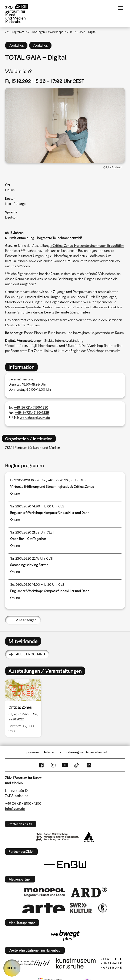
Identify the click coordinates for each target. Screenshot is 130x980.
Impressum (31, 752)
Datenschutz (52, 752)
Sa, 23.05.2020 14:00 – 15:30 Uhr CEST (38, 506)
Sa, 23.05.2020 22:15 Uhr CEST (32, 558)
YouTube (65, 765)
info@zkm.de (15, 809)
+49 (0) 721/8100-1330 (31, 407)
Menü (121, 8)
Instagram (53, 765)
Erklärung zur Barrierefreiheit (86, 752)
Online (10, 190)
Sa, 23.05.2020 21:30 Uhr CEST (32, 532)
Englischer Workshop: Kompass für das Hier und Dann (50, 513)
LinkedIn (89, 765)
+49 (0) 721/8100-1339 (32, 412)
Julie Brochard (31, 654)
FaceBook (41, 765)
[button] (65, 125)
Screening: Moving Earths (29, 565)
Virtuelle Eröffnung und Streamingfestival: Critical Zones (52, 486)
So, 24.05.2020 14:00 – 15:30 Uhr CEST (38, 584)
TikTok (77, 765)
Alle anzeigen (26, 620)
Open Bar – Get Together (28, 539)
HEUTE (12, 968)
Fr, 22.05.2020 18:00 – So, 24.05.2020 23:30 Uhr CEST (49, 480)
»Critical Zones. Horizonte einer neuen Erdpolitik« (87, 245)
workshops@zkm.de (35, 418)
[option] (25, 708)
